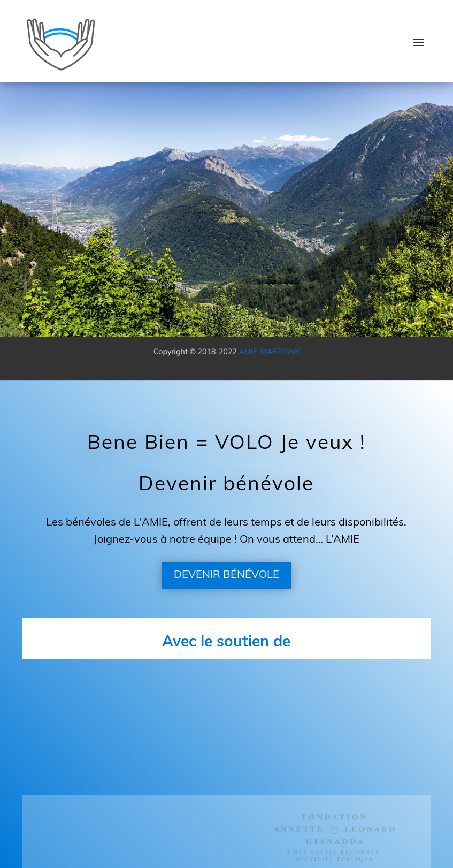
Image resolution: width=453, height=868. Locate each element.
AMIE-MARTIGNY (266, 352)
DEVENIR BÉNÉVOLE (226, 575)
